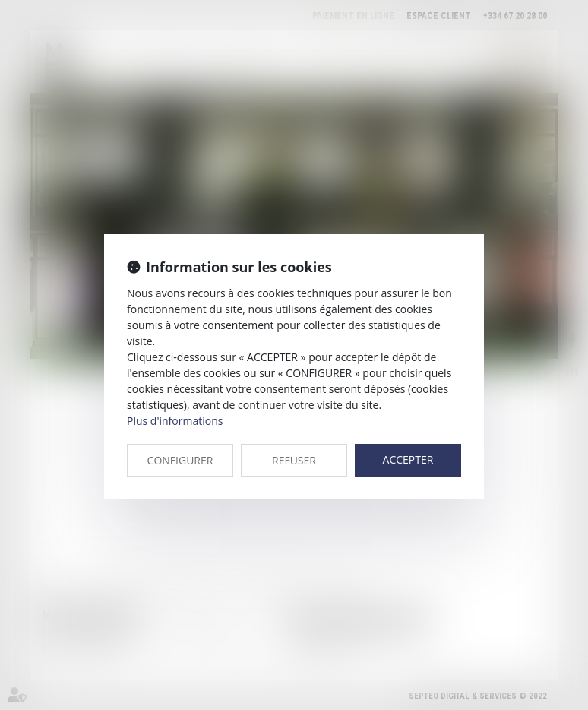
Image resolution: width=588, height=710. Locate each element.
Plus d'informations (175, 421)
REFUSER (294, 460)
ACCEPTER (408, 460)
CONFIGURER (180, 460)
